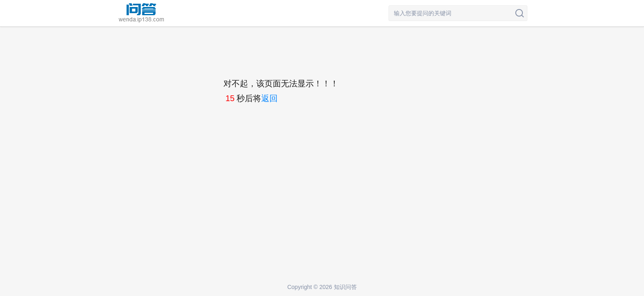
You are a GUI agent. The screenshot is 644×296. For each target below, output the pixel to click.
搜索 (520, 13)
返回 (269, 98)
